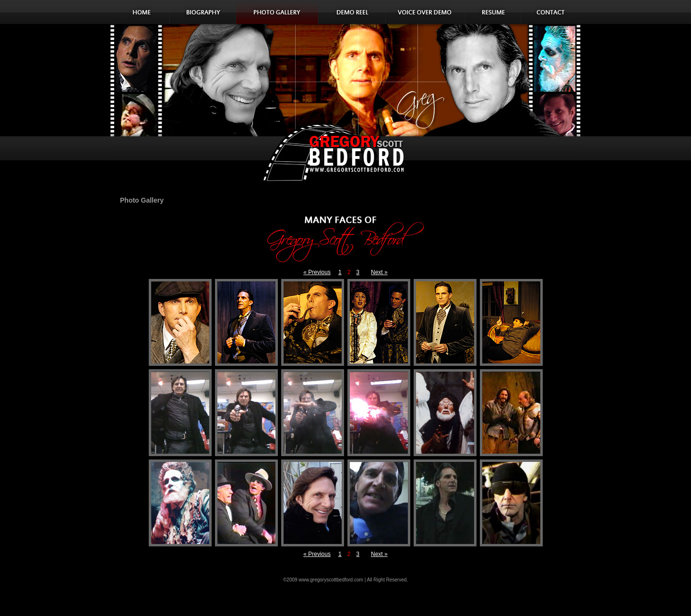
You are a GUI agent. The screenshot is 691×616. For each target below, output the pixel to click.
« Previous (317, 272)
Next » (379, 272)
